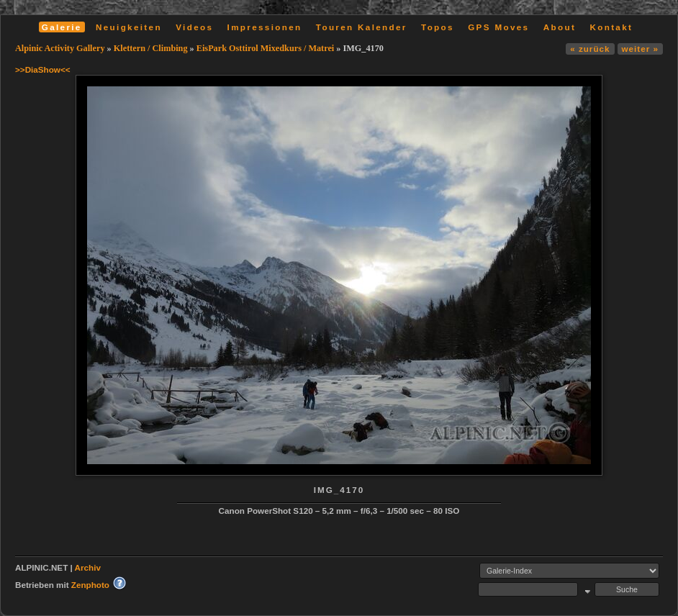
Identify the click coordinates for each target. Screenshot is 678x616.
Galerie (62, 27)
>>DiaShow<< (43, 69)
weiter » (640, 49)
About (560, 27)
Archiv (88, 567)
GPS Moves (498, 27)
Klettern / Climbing (151, 48)
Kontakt (611, 27)
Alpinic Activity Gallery (60, 48)
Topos (438, 27)
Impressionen (265, 27)
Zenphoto (90, 585)
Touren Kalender (362, 27)
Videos (194, 27)
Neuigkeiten (129, 27)
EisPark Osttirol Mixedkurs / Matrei (265, 48)
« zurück (590, 49)
